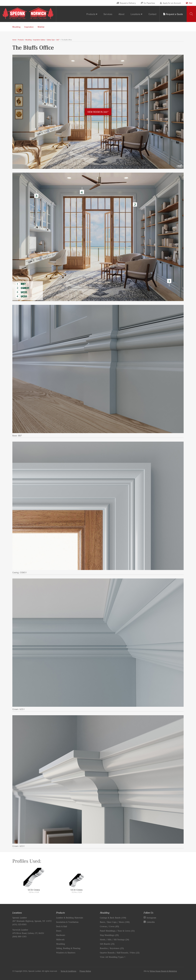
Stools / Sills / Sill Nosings (114, 939)
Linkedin (151, 922)
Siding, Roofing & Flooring (68, 948)
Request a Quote (174, 14)
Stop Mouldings (109, 935)
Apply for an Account (172, 3)
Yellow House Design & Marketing (163, 971)
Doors (59, 931)
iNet (190, 3)
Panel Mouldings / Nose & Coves (117, 931)
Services (108, 14)
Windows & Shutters (66, 953)
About (121, 14)
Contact (152, 14)
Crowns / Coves (109, 926)
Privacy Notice (85, 971)
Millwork (60, 939)
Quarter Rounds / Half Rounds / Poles (120, 953)
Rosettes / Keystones (112, 948)
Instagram (151, 918)
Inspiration (29, 27)
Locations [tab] (135, 14)
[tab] (191, 14)
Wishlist (41, 27)
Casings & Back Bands (113, 918)
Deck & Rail (62, 926)
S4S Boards (107, 944)
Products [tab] (91, 14)
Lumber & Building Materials (70, 918)
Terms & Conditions (68, 971)
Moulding (16, 27)
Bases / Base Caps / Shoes (115, 922)
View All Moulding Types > (113, 957)
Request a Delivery (128, 3)
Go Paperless (149, 3)
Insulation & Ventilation (67, 922)
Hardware (61, 935)
